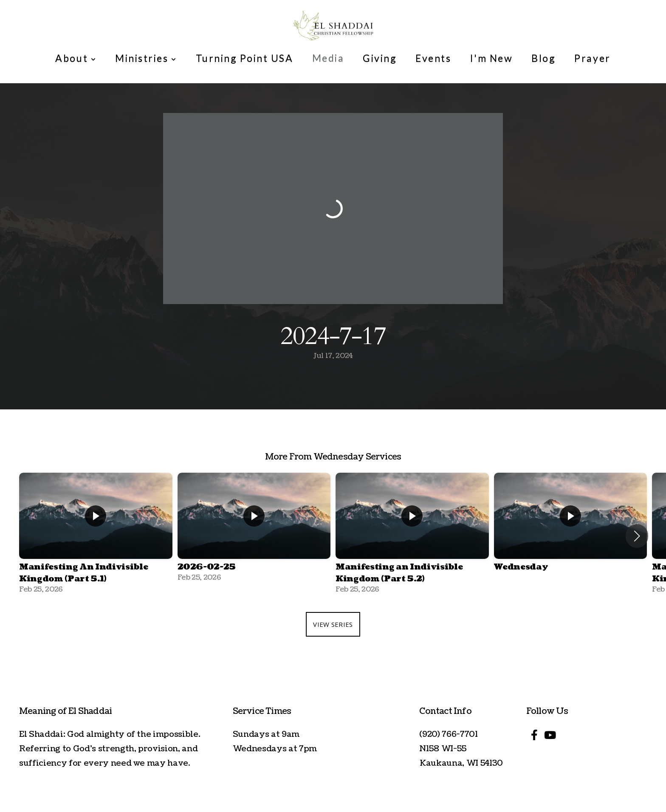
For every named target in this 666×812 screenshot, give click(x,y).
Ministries (146, 58)
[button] (637, 536)
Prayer (592, 58)
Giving (380, 58)
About (76, 58)
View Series (333, 624)
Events (433, 58)
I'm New (492, 58)
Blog (543, 58)
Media (328, 58)
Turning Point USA (245, 58)
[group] (96, 536)
